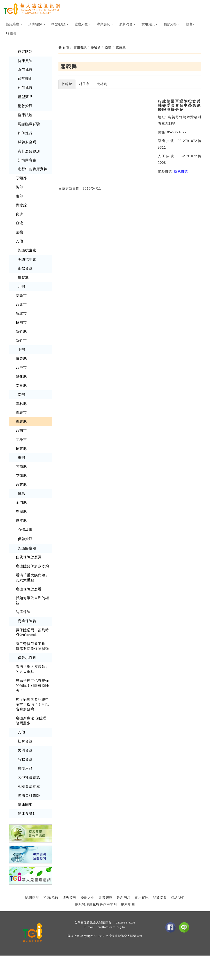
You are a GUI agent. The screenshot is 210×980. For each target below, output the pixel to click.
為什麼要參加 (28, 149)
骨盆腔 (21, 202)
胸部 (19, 184)
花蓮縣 (21, 466)
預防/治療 (51, 879)
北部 (21, 281)
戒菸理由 (25, 78)
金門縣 (21, 493)
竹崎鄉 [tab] (67, 84)
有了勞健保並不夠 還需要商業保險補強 (32, 633)
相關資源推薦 (28, 769)
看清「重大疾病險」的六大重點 (31, 566)
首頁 (64, 48)
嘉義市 (21, 405)
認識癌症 (32, 879)
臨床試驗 (25, 113)
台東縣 (21, 475)
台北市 (21, 299)
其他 (19, 237)
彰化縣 (21, 369)
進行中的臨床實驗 (32, 166)
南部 (21, 387)
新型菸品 (25, 96)
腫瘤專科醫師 (28, 778)
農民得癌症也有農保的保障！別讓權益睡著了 (31, 671)
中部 (21, 343)
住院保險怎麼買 (28, 546)
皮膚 (19, 210)
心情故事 (25, 519)
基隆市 (21, 290)
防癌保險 (23, 599)
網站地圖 (128, 886)
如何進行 (25, 131)
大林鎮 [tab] (102, 84)
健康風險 (25, 61)
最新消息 (124, 879)
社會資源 (25, 725)
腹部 (19, 193)
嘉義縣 (21, 413)
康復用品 (25, 752)
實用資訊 (142, 879)
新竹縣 (21, 325)
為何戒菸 (25, 69)
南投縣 (21, 378)
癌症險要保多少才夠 (31, 555)
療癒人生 (88, 879)
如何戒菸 (25, 87)
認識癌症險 (27, 537)
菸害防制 (25, 51)
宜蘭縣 (21, 457)
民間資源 (25, 734)
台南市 (21, 422)
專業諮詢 (106, 879)
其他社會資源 (28, 760)
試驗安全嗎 (27, 140)
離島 (21, 484)
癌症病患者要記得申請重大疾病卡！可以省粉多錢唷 (31, 689)
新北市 (21, 308)
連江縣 (21, 510)
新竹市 (21, 334)
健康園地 (25, 787)
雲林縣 (21, 396)
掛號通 (23, 272)
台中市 (21, 360)
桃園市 (21, 316)
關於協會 (160, 879)
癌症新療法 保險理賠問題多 (32, 705)
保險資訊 (25, 528)
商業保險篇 (27, 608)
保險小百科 (27, 644)
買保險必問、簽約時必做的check (31, 619)
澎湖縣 (21, 501)
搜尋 (11, 33)
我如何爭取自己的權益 (31, 588)
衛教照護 (70, 879)
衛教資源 (25, 105)
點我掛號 (181, 171)
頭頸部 (21, 175)
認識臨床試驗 (28, 122)
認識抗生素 (27, 246)
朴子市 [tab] (84, 84)
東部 (21, 449)
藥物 (19, 228)
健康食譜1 (26, 796)
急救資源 (25, 743)
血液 (19, 219)
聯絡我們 (178, 879)
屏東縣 (21, 440)
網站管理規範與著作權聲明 (96, 886)
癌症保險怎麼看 (28, 577)
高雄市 (21, 431)
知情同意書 (27, 158)
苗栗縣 (21, 352)
